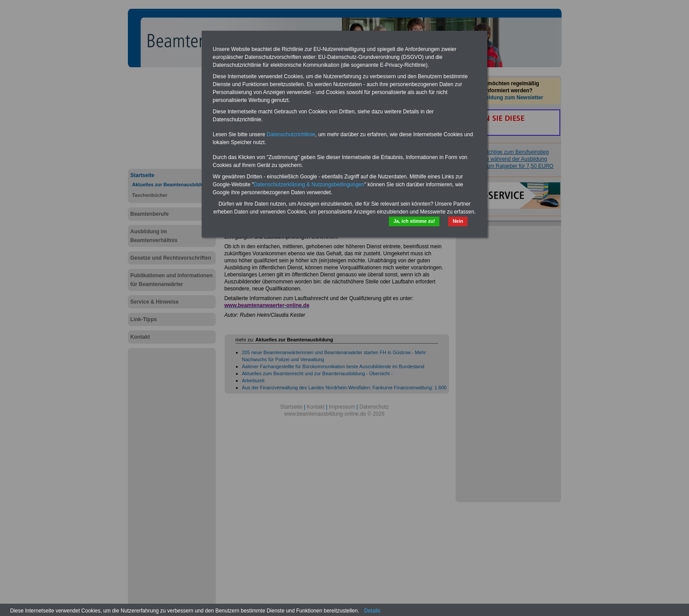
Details (372, 611)
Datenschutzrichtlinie (291, 134)
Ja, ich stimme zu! (414, 221)
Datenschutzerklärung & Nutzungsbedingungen (309, 185)
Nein (458, 221)
